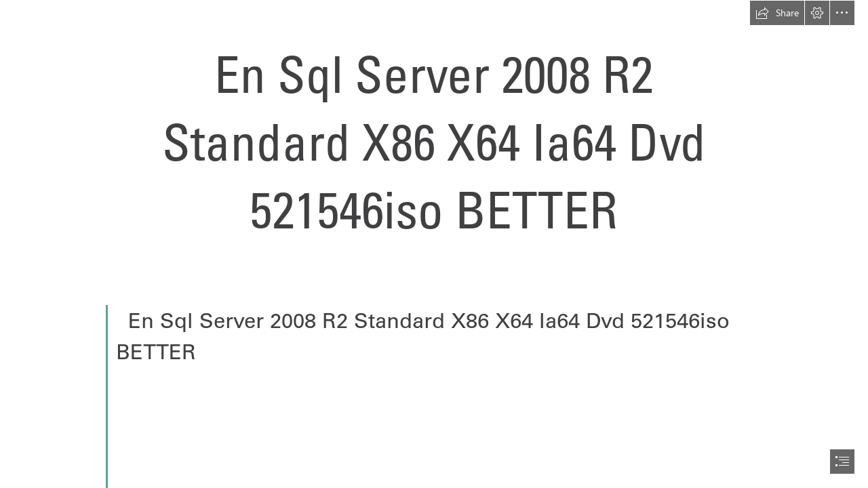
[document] (434, 244)
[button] (777, 13)
